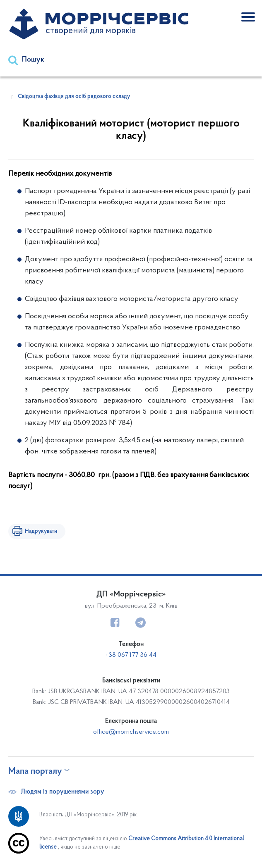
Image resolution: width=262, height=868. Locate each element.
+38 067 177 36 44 (131, 655)
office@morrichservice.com (131, 732)
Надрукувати (41, 531)
